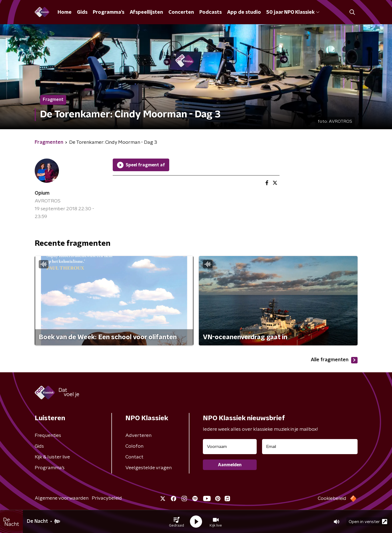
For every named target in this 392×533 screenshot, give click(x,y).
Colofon (134, 446)
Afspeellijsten (146, 12)
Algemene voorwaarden (62, 498)
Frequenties (48, 436)
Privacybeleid (107, 498)
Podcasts (211, 12)
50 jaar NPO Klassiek (293, 12)
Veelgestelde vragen (149, 468)
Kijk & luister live (52, 457)
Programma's (109, 12)
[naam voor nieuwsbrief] (230, 447)
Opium (42, 193)
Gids (82, 12)
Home (65, 12)
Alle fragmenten (334, 360)
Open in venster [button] (368, 522)
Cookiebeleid (332, 499)
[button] (176, 522)
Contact (134, 457)
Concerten (181, 12)
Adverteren (138, 436)
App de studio (244, 12)
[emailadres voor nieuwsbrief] (310, 447)
